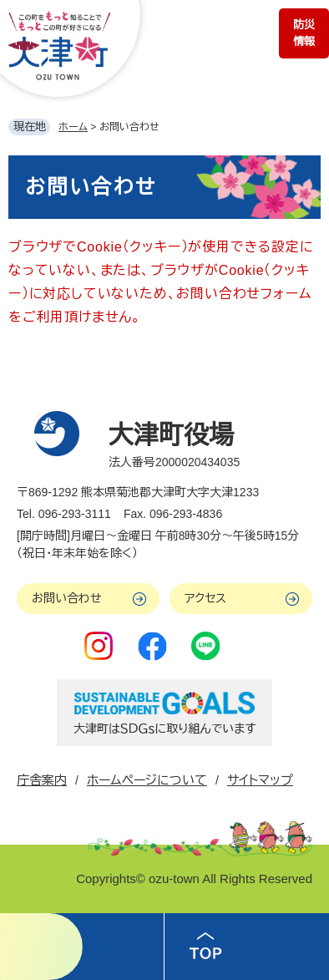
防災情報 (304, 33)
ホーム (73, 127)
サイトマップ (260, 780)
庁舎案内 (42, 780)
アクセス (205, 598)
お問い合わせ (67, 598)
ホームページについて (147, 780)
